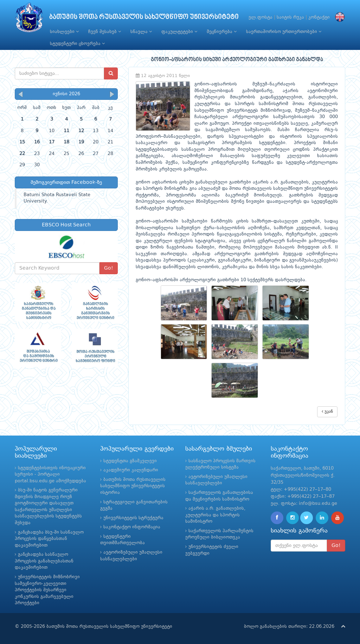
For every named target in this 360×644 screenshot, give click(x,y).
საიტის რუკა (290, 17)
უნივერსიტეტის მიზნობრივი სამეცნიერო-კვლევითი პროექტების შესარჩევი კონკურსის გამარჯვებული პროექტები (47, 590)
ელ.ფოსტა (261, 17)
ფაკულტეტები (179, 32)
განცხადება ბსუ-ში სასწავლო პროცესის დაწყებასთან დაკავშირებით (49, 539)
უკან (327, 411)
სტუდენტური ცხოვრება (77, 44)
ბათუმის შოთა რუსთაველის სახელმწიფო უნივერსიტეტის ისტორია (133, 486)
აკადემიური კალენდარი (131, 470)
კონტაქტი (319, 17)
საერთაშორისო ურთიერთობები (284, 32)
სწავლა (141, 32)
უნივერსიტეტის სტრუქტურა (133, 518)
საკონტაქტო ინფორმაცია (132, 527)
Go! (109, 268)
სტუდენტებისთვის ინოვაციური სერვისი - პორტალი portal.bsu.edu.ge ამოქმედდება (50, 475)
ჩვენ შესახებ (105, 32)
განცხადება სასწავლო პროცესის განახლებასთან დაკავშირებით (44, 561)
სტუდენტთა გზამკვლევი (130, 461)
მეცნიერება (222, 32)
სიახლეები (64, 32)
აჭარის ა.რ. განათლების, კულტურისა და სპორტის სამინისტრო (215, 515)
